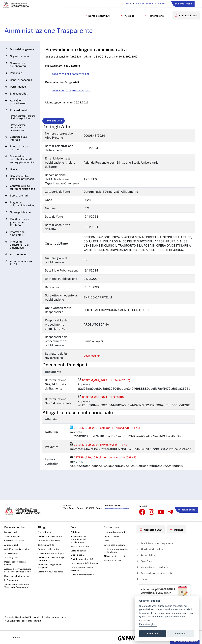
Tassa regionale (13, 559)
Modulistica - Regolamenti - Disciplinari (51, 571)
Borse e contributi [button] (97, 17)
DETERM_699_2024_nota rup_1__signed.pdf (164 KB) (110, 435)
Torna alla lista (56, 124)
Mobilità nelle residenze (50, 540)
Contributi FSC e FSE (15, 540)
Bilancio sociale (79, 556)
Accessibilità (147, 553)
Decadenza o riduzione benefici (16, 565)
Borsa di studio (12, 531)
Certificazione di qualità (83, 561)
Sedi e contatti (142, 4)
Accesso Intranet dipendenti (156, 573)
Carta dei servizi (79, 551)
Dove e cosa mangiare (115, 545)
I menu (107, 540)
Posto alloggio (45, 531)
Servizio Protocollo (81, 547)
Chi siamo (76, 531)
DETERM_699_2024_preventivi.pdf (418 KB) (103, 452)
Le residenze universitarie (51, 536)
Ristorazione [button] (153, 17)
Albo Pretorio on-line (152, 547)
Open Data (145, 560)
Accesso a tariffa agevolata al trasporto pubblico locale (16, 574)
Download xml (96, 363)
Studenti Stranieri (14, 536)
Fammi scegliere (148, 624)
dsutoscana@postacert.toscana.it (110, 508)
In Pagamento (12, 590)
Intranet (180, 528)
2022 (87, 78)
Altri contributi (12, 545)
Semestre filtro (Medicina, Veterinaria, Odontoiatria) (18, 596)
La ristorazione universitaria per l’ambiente (112, 553)
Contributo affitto (47, 545)
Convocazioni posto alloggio (48, 556)
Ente (126, 4)
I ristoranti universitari (115, 531)
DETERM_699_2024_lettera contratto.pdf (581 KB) (108, 465)
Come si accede (112, 536)
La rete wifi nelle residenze (46, 579)
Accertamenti (12, 554)
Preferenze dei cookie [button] (185, 641)
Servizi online (182, 4)
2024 (72, 78)
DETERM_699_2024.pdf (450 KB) (104, 405)
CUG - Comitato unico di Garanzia (83, 575)
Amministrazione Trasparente (54, 34)
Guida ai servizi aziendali (83, 581)
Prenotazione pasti (114, 565)
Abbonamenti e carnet (115, 561)
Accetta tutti (153, 634)
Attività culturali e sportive (18, 550)
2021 (94, 78)
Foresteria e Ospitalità (49, 550)
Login (142, 579)
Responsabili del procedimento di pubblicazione (79, 539)
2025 (65, 78)
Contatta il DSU (152, 528)
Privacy (159, 4)
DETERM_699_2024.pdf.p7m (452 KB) (107, 388)
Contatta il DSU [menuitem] (185, 17)
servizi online (186, 508)
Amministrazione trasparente (157, 541)
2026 (58, 78)
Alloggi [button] (127, 17)
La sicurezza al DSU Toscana (81, 567)
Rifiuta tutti (181, 634)
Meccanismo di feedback (154, 566)
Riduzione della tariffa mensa (16, 584)
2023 (80, 78)
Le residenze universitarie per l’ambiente (51, 564)
